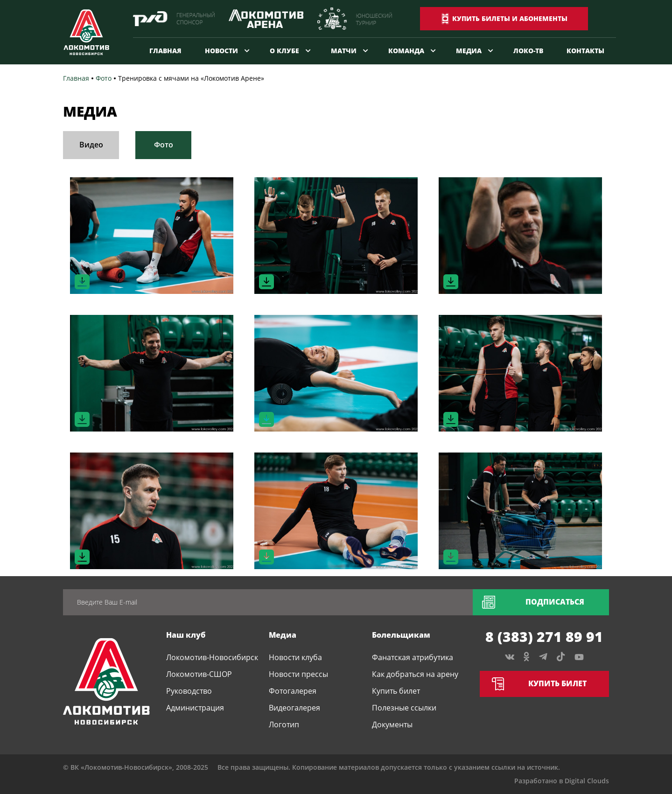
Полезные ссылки (404, 708)
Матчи (344, 51)
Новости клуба (295, 657)
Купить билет (396, 691)
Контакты (585, 51)
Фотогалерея (293, 691)
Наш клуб (186, 635)
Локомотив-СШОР (199, 674)
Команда (406, 51)
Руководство (189, 691)
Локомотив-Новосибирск (212, 657)
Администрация (195, 708)
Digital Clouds (587, 781)
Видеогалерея (294, 708)
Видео (91, 145)
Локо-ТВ (528, 51)
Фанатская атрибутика (413, 657)
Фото (164, 145)
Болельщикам (401, 635)
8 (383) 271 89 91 (544, 637)
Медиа (469, 51)
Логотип (284, 724)
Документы (392, 724)
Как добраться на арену (415, 674)
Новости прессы (298, 674)
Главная (165, 51)
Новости (221, 51)
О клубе (284, 51)
